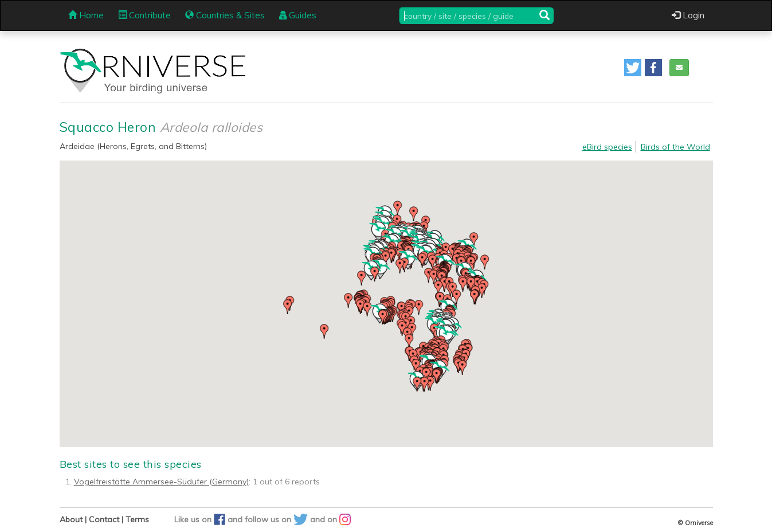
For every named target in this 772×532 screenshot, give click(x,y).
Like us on (201, 519)
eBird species (607, 147)
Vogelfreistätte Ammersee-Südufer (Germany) (161, 482)
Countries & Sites (225, 15)
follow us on (277, 519)
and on (330, 519)
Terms (137, 519)
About (71, 519)
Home (86, 15)
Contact (104, 519)
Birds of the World (675, 147)
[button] (633, 68)
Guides (298, 15)
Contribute (144, 15)
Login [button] (688, 15)
